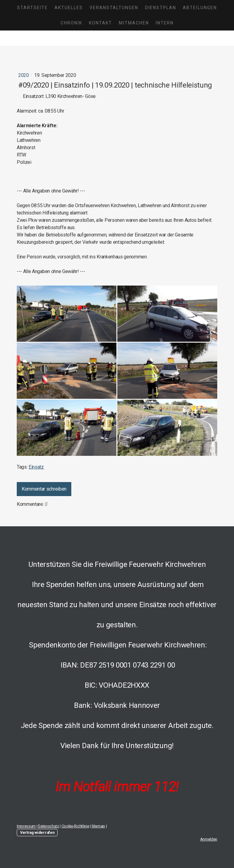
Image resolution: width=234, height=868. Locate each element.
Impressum (26, 826)
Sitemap (98, 826)
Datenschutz (48, 826)
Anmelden (209, 839)
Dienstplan (161, 8)
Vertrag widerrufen (37, 832)
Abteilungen (200, 8)
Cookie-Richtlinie (75, 826)
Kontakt (101, 23)
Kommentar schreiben (44, 489)
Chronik (71, 23)
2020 (24, 75)
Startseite (32, 8)
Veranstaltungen (114, 8)
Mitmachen (134, 23)
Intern (165, 23)
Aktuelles (69, 8)
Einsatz (36, 467)
